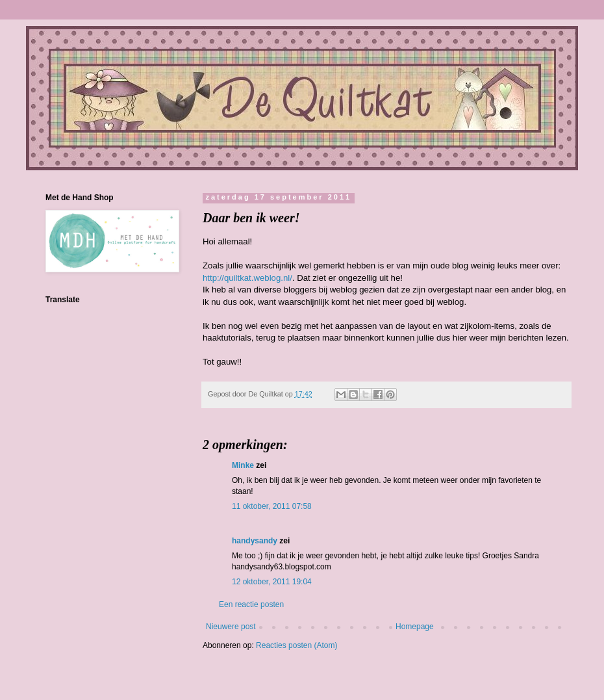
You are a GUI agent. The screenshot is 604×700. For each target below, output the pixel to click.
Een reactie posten (251, 604)
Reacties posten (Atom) (296, 645)
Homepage (415, 627)
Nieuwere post (231, 627)
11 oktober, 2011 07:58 (272, 506)
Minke (243, 465)
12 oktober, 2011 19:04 (272, 582)
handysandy (255, 541)
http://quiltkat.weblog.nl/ (247, 278)
